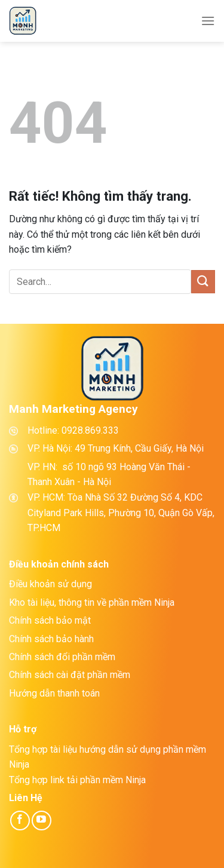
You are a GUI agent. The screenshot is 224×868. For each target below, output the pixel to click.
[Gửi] (203, 282)
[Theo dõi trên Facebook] (20, 821)
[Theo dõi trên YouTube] (42, 821)
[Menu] (208, 21)
